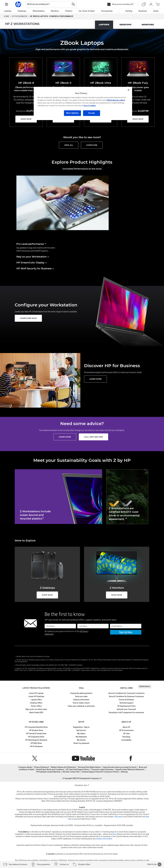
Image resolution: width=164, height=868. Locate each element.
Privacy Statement (42, 767)
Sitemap (124, 772)
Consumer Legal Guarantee (102, 770)
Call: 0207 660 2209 (93, 437)
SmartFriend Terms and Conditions (50, 770)
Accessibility (126, 740)
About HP (126, 727)
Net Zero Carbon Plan (71, 772)
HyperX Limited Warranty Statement (130, 770)
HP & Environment (126, 730)
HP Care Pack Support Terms (78, 770)
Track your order (81, 696)
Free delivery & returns (18, 864)
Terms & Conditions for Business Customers (126, 696)
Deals (156, 11)
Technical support (126, 703)
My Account (81, 730)
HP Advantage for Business (36, 740)
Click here (118, 817)
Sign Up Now (126, 632)
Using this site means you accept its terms (120, 767)
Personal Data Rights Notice (89, 767)
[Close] (129, 90)
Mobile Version (145, 686)
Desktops (22, 11)
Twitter (35, 758)
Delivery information (81, 700)
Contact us (64, 864)
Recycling (126, 737)
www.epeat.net (104, 670)
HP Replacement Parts (126, 706)
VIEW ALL (69, 145)
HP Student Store (36, 730)
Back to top (154, 864)
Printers (69, 11)
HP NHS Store (36, 743)
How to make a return (81, 703)
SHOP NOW (26, 119)
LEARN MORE (95, 379)
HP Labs (126, 734)
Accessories (107, 11)
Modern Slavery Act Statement (63, 767)
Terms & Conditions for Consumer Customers (126, 693)
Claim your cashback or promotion (81, 706)
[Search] (73, 4)
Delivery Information (104, 839)
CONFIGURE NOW (28, 318)
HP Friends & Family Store (36, 734)
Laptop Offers (36, 700)
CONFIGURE (92, 145)
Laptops (8, 11)
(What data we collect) (116, 100)
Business (143, 11)
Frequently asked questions (81, 693)
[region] (83, 103)
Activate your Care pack (126, 709)
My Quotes (81, 740)
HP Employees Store (36, 737)
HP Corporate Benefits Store (36, 727)
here (114, 834)
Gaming (129, 11)
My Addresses (81, 737)
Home (7, 16)
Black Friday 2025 (36, 713)
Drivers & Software (126, 700)
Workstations (39, 11)
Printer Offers (36, 706)
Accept (92, 113)
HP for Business (36, 746)
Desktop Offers (36, 703)
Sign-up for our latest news (36, 709)
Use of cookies (90, 106)
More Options (72, 113)
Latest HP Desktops (36, 696)
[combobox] (48, 4)
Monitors (55, 11)
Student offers (84, 864)
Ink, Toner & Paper (87, 11)
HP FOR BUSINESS (20, 16)
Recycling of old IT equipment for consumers (126, 713)
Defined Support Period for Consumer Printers (100, 772)
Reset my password (81, 743)
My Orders (81, 734)
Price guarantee (43, 864)
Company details (25, 767)
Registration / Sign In (81, 727)
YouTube (83, 758)
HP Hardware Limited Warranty (48, 772)
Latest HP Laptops (36, 693)
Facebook (131, 758)
